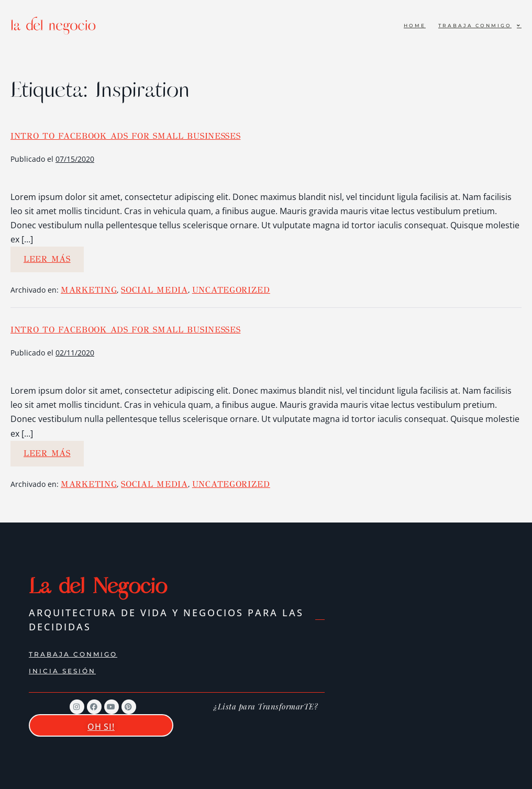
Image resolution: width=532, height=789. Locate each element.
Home (415, 25)
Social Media (154, 290)
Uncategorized (231, 290)
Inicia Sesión (62, 671)
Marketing (89, 290)
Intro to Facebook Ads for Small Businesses (125, 136)
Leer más (54, 255)
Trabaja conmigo (480, 25)
